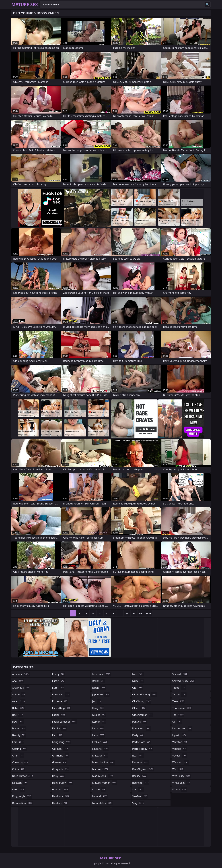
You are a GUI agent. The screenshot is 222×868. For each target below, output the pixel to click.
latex (98, 728)
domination (22, 803)
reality (140, 776)
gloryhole (61, 769)
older (139, 708)
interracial (102, 674)
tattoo (179, 694)
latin (99, 735)
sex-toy (140, 796)
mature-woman (105, 783)
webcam (181, 762)
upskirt (179, 735)
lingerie (100, 749)
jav (97, 701)
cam (18, 742)
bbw (18, 722)
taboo (179, 688)
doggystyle (22, 796)
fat (58, 735)
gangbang (62, 742)
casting (19, 749)
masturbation (103, 762)
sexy (138, 803)
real (138, 756)
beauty (19, 735)
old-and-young (145, 694)
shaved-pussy (184, 681)
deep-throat (23, 776)
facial (59, 715)
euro (58, 688)
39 (134, 613)
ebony (59, 674)
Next (148, 613)
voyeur (180, 756)
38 (127, 613)
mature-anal (103, 776)
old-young (142, 701)
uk (177, 722)
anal (18, 681)
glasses (60, 762)
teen (178, 701)
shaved (180, 674)
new (138, 674)
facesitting (61, 708)
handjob (61, 789)
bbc (18, 715)
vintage (180, 749)
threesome (182, 708)
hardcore (61, 796)
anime (19, 694)
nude (138, 681)
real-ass (141, 762)
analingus (21, 688)
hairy (59, 776)
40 (141, 613)
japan (99, 688)
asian (19, 701)
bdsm (19, 728)
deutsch (20, 783)
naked (99, 789)
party (138, 735)
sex (138, 789)
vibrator (180, 742)
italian (99, 681)
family (59, 728)
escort (59, 681)
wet (178, 769)
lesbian (100, 742)
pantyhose (142, 728)
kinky (98, 708)
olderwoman (143, 715)
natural (100, 796)
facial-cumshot (65, 722)
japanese (101, 694)
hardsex (60, 803)
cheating (20, 762)
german (60, 749)
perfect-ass (142, 742)
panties (139, 722)
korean (99, 722)
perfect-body (143, 749)
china (18, 769)
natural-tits (102, 803)
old (138, 688)
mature (100, 769)
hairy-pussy (63, 783)
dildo (19, 789)
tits (178, 715)
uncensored (182, 728)
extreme (60, 701)
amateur (21, 674)
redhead (141, 783)
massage (100, 756)
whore (179, 789)
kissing (99, 715)
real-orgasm (143, 769)
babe (19, 708)
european (61, 694)
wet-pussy (182, 776)
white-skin (181, 783)
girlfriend (61, 756)
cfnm (18, 756)
